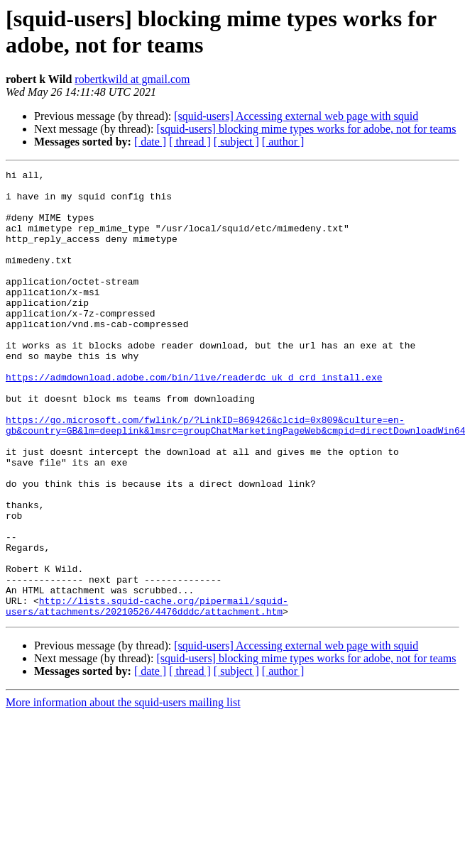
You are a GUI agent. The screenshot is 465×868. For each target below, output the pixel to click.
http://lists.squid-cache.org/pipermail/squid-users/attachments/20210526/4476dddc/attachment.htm (147, 694)
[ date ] (150, 142)
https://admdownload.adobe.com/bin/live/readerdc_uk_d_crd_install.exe (194, 419)
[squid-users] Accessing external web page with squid (296, 116)
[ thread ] (190, 142)
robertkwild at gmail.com (132, 79)
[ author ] (283, 142)
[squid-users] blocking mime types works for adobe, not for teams (306, 129)
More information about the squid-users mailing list (123, 792)
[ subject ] (236, 142)
